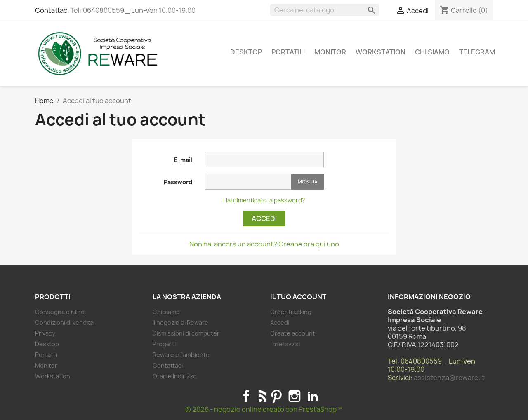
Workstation (381, 52)
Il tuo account (298, 297)
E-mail (183, 160)
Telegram (477, 52)
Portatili (288, 52)
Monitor (330, 52)
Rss (261, 396)
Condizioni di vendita (64, 323)
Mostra (308, 182)
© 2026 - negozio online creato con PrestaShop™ (264, 409)
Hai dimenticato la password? (264, 200)
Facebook (246, 396)
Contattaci (52, 10)
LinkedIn (313, 396)
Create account (293, 333)
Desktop (246, 52)
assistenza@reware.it (449, 378)
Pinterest (276, 396)
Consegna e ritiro (60, 312)
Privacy (45, 333)
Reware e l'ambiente (181, 355)
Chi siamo (432, 52)
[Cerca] (325, 10)
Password (178, 182)
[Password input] (248, 182)
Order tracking (291, 312)
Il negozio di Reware (180, 323)
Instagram (295, 396)
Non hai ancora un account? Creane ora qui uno (264, 244)
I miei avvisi (285, 344)
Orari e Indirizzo (175, 376)
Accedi (264, 218)
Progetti (164, 344)
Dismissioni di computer (186, 333)
